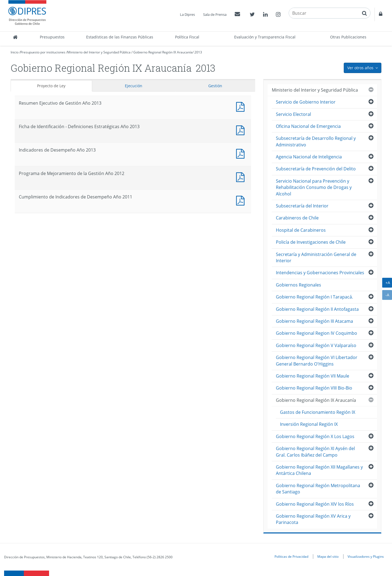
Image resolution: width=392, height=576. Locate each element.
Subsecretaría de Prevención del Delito (316, 169)
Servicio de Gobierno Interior (306, 102)
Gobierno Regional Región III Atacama (314, 321)
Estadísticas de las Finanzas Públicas (120, 37)
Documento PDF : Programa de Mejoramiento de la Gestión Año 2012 (242, 177)
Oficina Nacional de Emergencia (308, 126)
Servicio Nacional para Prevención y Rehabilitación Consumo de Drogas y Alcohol (314, 187)
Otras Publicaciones (348, 37)
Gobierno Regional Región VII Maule (313, 376)
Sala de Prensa (215, 14)
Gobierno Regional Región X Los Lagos (315, 436)
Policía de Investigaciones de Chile (311, 242)
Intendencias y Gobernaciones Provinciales (320, 273)
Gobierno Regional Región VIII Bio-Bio (314, 388)
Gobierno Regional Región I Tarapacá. (314, 297)
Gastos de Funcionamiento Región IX (318, 412)
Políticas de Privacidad (291, 556)
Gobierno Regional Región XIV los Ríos (315, 504)
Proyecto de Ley (51, 86)
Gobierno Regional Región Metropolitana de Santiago (318, 489)
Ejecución (134, 86)
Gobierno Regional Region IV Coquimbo (316, 333)
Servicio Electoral (293, 114)
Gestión (215, 86)
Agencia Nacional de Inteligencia (309, 157)
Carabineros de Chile (297, 218)
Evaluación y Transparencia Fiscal (265, 37)
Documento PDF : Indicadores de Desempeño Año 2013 (242, 153)
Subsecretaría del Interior (302, 206)
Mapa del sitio (328, 556)
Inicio (15, 52)
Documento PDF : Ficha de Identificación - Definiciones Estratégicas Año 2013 (242, 130)
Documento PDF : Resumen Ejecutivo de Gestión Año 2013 (242, 106)
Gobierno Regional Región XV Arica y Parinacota (313, 519)
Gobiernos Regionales (298, 285)
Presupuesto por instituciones (43, 52)
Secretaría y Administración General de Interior (316, 257)
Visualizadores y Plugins (366, 556)
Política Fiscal (187, 37)
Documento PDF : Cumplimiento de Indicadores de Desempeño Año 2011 (242, 200)
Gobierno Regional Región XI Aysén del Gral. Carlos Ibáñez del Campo (315, 452)
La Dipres (187, 14)
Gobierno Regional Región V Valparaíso (316, 345)
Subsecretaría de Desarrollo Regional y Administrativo (316, 141)
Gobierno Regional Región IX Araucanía (163, 52)
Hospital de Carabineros (301, 230)
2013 (198, 52)
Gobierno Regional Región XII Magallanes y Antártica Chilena (319, 470)
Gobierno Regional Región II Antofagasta (317, 309)
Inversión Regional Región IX (309, 424)
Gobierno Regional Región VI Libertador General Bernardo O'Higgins (317, 361)
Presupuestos (52, 37)
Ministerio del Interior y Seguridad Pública (99, 52)
